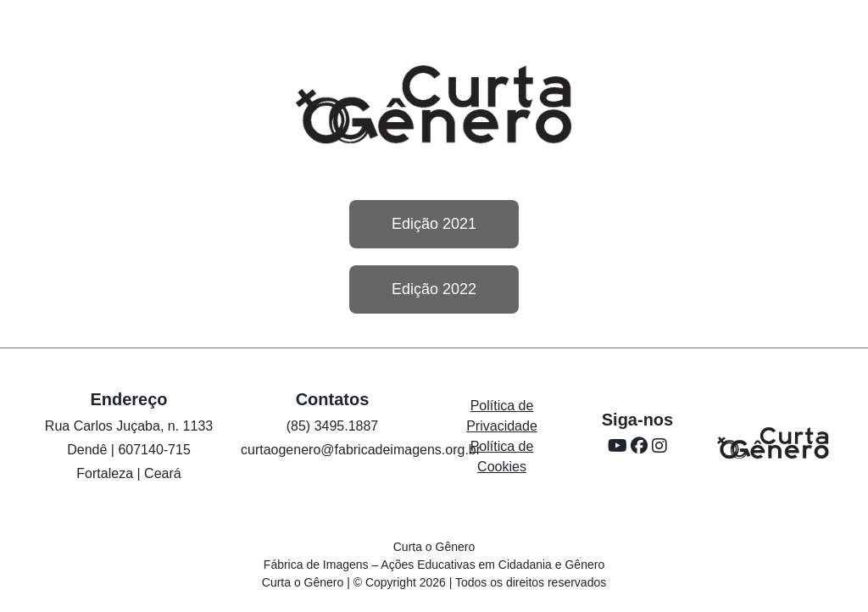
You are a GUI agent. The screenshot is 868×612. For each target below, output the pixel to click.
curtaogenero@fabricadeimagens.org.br (361, 450)
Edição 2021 (434, 224)
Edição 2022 (434, 289)
